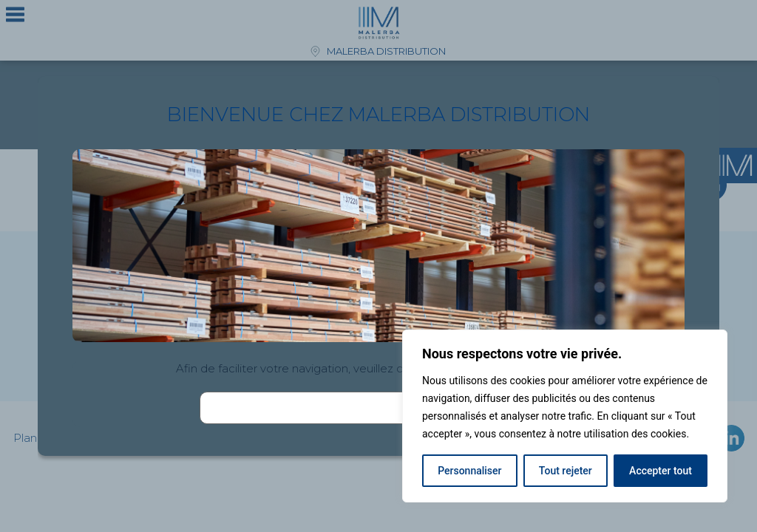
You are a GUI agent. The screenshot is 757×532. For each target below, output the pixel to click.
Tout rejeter (566, 471)
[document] (378, 266)
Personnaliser (469, 471)
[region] (565, 416)
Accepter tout (661, 471)
